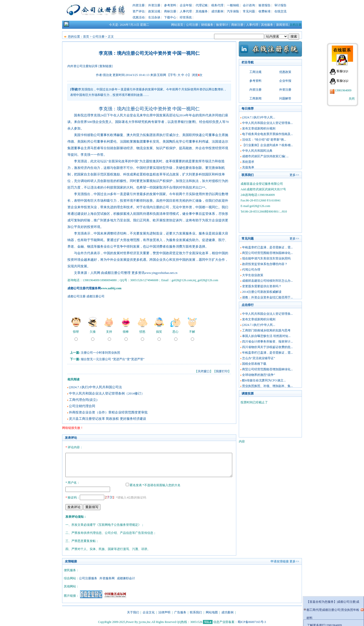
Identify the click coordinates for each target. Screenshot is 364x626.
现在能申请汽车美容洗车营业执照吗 (266, 258)
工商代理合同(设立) (83, 400)
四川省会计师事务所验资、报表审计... (267, 342)
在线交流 (280, 11)
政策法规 (154, 11)
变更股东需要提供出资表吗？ (262, 286)
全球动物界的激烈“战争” (259, 375)
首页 (86, 37)
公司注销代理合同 (82, 406)
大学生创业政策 (253, 275)
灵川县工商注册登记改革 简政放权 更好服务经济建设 (108, 419)
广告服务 (180, 612)
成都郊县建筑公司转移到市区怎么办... (267, 281)
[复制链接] (106, 66)
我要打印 (222, 371)
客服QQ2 (342, 81)
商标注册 (170, 11)
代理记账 (202, 5)
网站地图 (212, 612)
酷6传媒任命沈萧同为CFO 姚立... (264, 380)
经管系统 (186, 17)
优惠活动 (139, 17)
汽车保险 (233, 11)
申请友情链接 (280, 561)
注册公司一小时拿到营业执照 (100, 353)
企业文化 (149, 612)
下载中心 (170, 17)
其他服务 (202, 11)
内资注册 (139, 5)
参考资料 (170, 5)
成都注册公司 (95, 296)
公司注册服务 (88, 578)
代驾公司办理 (251, 270)
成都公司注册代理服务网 (84, 288)
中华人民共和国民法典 (257, 151)
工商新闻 (255, 98)
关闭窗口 (204, 371)
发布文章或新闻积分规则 (259, 128)
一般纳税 (233, 5)
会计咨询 (249, 5)
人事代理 (186, 11)
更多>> (294, 175)
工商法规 (255, 72)
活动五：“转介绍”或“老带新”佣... (264, 140)
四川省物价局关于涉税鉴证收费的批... (267, 347)
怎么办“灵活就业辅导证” (259, 358)
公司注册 (192, 25)
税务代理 (217, 5)
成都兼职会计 (126, 578)
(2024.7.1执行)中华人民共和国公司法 (95, 387)
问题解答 (285, 98)
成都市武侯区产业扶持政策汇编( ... (265, 156)
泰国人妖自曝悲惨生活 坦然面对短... (266, 336)
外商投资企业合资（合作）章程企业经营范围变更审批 (108, 412)
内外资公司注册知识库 (83, 66)
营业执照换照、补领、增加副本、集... (267, 386)
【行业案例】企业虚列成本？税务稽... (267, 145)
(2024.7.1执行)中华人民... (259, 117)
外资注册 (154, 5)
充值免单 (248, 167)
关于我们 (133, 612)
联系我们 (196, 612)
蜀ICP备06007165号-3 (252, 621)
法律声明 (164, 612)
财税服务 (207, 25)
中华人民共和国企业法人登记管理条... (267, 123)
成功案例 (217, 11)
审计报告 (280, 5)
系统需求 (248, 162)
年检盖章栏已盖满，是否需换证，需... (267, 247)
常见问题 (249, 11)
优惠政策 (285, 72)
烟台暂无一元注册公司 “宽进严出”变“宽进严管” (113, 359)
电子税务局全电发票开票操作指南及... (267, 134)
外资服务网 (107, 578)
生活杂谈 (154, 17)
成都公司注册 (76, 296)
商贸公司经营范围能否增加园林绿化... (267, 253)
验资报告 (265, 5)
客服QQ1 (342, 71)
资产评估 (139, 11)
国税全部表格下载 (254, 364)
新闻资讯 (282, 25)
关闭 (352, 99)
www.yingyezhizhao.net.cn (161, 273)
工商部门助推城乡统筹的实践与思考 (266, 330)
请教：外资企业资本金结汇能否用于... (267, 297)
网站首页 (177, 25)
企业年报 (186, 5)
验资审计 (222, 25)
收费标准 (265, 11)
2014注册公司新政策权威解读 (262, 292)
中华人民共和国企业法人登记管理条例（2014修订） (107, 393)
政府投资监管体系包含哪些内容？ (265, 264)
